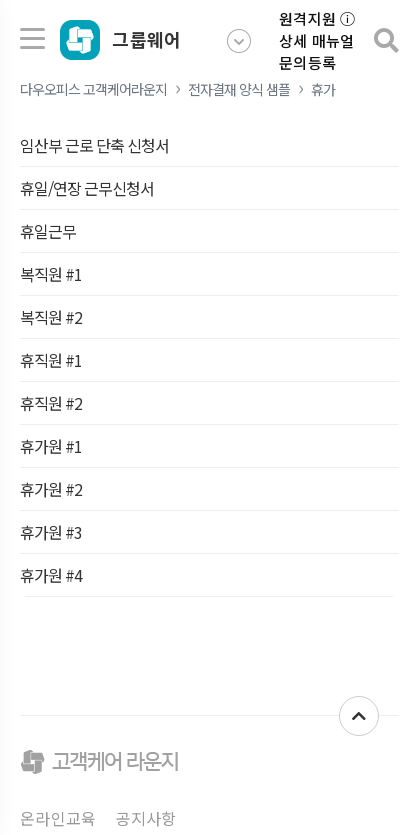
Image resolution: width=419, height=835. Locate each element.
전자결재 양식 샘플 (239, 89)
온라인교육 (58, 818)
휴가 (323, 89)
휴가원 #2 (51, 489)
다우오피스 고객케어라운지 (93, 89)
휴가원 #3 (51, 532)
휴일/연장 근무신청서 (87, 188)
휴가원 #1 (51, 446)
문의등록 (307, 62)
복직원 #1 (51, 274)
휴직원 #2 (51, 403)
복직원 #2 (51, 317)
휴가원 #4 (51, 575)
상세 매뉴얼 (317, 40)
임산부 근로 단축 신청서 (94, 145)
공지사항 (146, 818)
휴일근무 (48, 231)
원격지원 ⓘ (317, 18)
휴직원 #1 (51, 360)
